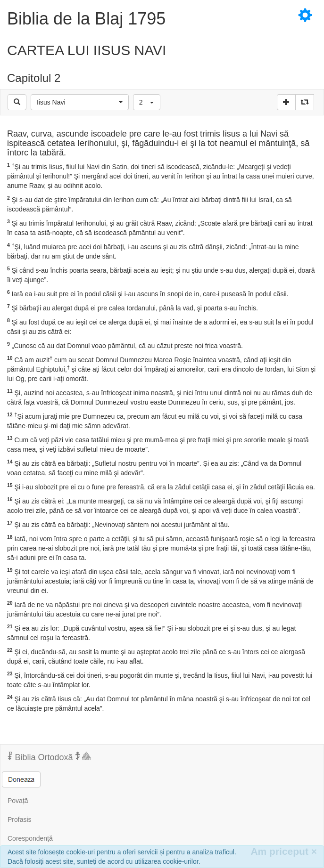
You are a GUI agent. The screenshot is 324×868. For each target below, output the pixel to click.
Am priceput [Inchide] (284, 851)
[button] (80, 102)
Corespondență (30, 838)
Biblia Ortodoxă (49, 757)
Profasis (20, 819)
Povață (18, 801)
